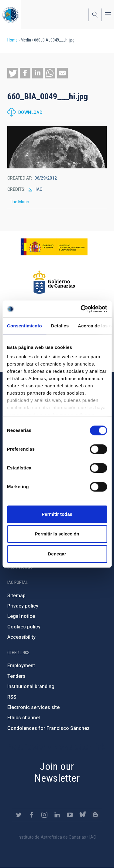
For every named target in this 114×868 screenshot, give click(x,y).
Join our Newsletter (57, 772)
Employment (21, 666)
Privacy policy (23, 606)
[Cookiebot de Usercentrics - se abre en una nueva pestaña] (81, 309)
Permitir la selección (57, 534)
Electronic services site (33, 707)
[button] (13, 73)
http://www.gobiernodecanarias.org (54, 282)
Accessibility (21, 637)
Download (30, 112)
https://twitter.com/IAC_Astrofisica (19, 815)
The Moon (19, 202)
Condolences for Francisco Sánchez (48, 728)
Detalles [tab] (60, 326)
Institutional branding (31, 686)
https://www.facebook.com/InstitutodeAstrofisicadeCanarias (32, 815)
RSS (12, 697)
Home (12, 40)
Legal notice (21, 616)
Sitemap (16, 596)
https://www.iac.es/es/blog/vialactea (95, 815)
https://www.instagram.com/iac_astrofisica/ (44, 815)
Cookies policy (24, 627)
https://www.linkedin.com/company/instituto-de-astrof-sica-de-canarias (57, 815)
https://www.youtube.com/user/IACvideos (70, 815)
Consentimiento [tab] (24, 326)
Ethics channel (24, 718)
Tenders (16, 676)
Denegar (57, 554)
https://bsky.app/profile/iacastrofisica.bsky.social (83, 815)
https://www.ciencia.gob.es (54, 247)
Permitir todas (57, 514)
